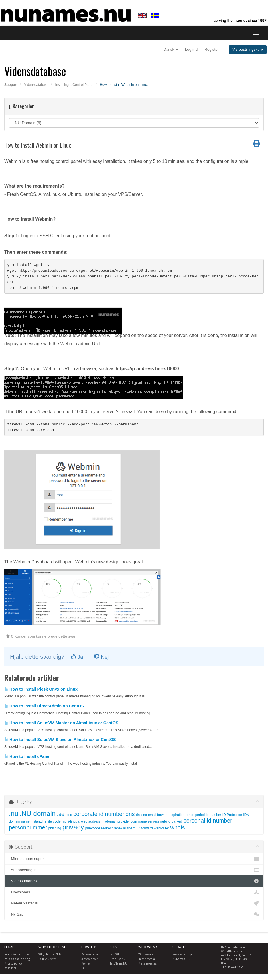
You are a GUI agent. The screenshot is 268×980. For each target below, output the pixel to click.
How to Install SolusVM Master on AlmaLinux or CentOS (61, 723)
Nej (101, 657)
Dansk (171, 49)
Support (11, 85)
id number (213, 815)
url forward (145, 828)
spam (131, 828)
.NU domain (38, 814)
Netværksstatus (134, 903)
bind (69, 815)
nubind (165, 821)
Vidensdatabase (36, 85)
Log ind (191, 49)
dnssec (141, 815)
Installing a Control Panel (74, 85)
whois (177, 827)
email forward (158, 815)
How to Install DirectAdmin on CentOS (44, 706)
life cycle (54, 821)
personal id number (208, 821)
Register (212, 49)
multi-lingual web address (81, 821)
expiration (177, 815)
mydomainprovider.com (119, 821)
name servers (149, 821)
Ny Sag (134, 914)
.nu (14, 814)
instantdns (39, 821)
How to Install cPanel (27, 756)
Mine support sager (134, 859)
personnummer (28, 827)
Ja (77, 657)
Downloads (134, 892)
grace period (195, 815)
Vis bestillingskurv (248, 49)
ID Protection (232, 815)
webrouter (162, 828)
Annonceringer (134, 870)
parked (177, 821)
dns (130, 814)
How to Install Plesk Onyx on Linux (41, 689)
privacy (73, 827)
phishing (55, 828)
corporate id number (99, 814)
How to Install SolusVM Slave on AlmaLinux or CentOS (60, 740)
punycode (93, 828)
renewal (120, 828)
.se (61, 814)
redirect (107, 828)
